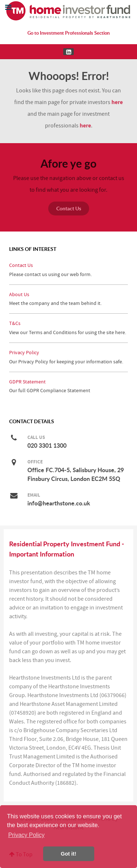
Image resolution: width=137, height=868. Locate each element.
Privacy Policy (24, 353)
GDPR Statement (27, 382)
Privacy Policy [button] (26, 835)
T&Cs (15, 323)
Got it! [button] (68, 854)
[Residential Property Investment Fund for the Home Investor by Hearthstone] (69, 11)
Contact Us (69, 208)
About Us (19, 295)
